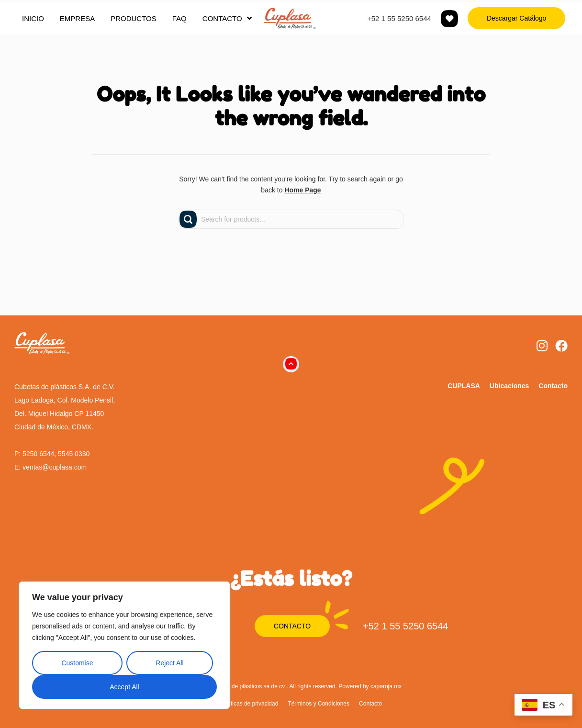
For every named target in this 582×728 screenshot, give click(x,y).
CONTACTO (227, 18)
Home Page (302, 190)
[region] (124, 645)
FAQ (179, 18)
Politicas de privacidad (250, 704)
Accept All (124, 687)
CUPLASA (464, 386)
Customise (77, 663)
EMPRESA (77, 18)
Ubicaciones (509, 386)
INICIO (33, 18)
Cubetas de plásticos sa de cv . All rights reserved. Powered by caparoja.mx (305, 686)
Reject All (169, 663)
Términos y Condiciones (319, 704)
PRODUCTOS (134, 18)
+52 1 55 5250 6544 (399, 18)
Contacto (553, 386)
